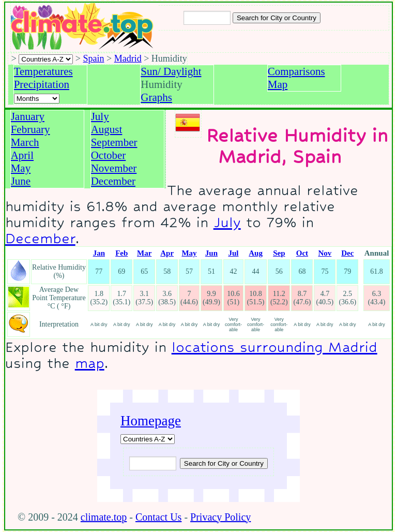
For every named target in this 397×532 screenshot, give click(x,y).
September (114, 142)
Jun (211, 253)
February (30, 129)
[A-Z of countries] (148, 439)
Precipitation (42, 84)
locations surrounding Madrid (274, 347)
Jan (99, 253)
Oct (302, 253)
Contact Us (158, 517)
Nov (325, 253)
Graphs (156, 97)
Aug (256, 253)
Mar (144, 253)
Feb (121, 253)
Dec (347, 253)
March (25, 142)
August (107, 129)
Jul (233, 253)
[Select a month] (37, 99)
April (22, 155)
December (113, 181)
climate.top (104, 517)
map (90, 363)
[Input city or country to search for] (207, 18)
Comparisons (296, 71)
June (21, 181)
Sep (279, 253)
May (21, 168)
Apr (167, 253)
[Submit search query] (224, 463)
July (100, 116)
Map (278, 84)
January (28, 116)
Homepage (151, 421)
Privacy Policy (220, 517)
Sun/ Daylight (171, 71)
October (109, 155)
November (114, 168)
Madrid (128, 58)
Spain (94, 58)
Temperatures (43, 71)
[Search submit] (277, 18)
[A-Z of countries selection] (46, 59)
